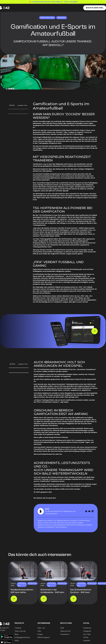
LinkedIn (87, 641)
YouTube (87, 634)
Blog (16, 634)
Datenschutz (65, 631)
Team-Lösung (20, 631)
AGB (62, 628)
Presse (40, 634)
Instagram (87, 631)
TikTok (86, 637)
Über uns (41, 628)
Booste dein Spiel (95, 8)
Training (18, 628)
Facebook (87, 628)
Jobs (39, 631)
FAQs (17, 641)
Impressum (65, 634)
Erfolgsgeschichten (22, 637)
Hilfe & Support (44, 637)
